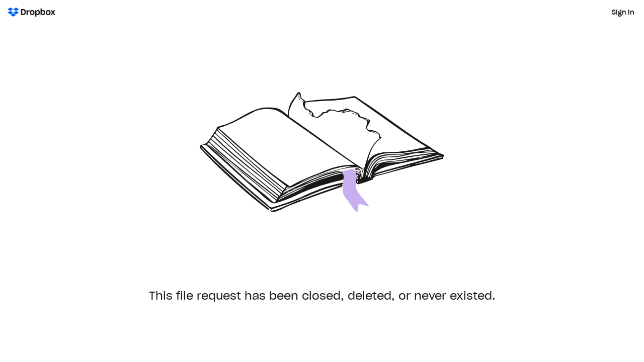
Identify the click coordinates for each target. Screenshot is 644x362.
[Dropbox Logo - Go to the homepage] (31, 12)
